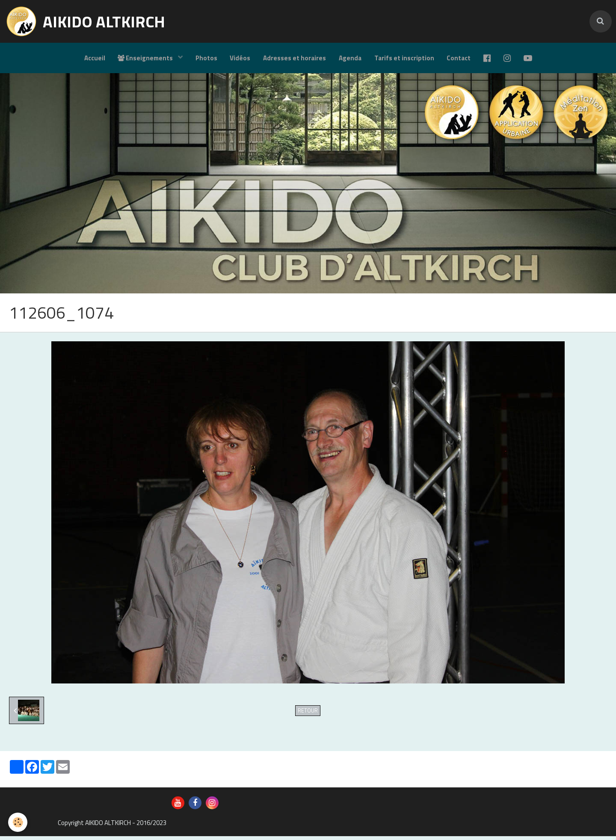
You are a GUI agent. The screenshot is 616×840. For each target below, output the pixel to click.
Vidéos (240, 58)
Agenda (350, 58)
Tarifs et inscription (404, 58)
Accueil (94, 58)
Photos (206, 58)
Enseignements (145, 58)
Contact (459, 58)
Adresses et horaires (295, 58)
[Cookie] (18, 822)
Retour (308, 714)
